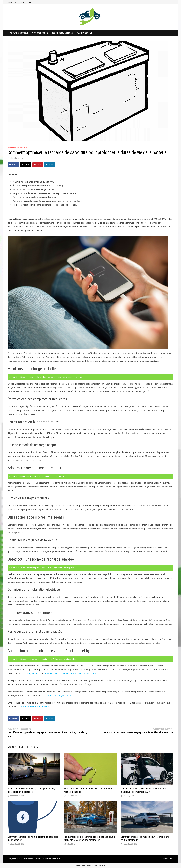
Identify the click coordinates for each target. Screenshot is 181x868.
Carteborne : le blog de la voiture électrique (41, 859)
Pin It (38, 165)
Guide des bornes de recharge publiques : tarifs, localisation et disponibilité (31, 790)
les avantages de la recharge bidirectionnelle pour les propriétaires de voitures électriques (90, 838)
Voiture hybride (40, 33)
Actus (23, 2)
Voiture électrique (19, 33)
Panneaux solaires (86, 33)
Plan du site (167, 859)
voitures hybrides (29, 673)
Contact (31, 2)
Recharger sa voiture (62, 33)
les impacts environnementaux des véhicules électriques (70, 673)
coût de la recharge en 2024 (58, 695)
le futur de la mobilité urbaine (35, 707)
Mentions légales (82, 865)
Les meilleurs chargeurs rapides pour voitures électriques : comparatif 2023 (143, 790)
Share (13, 165)
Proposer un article (98, 865)
